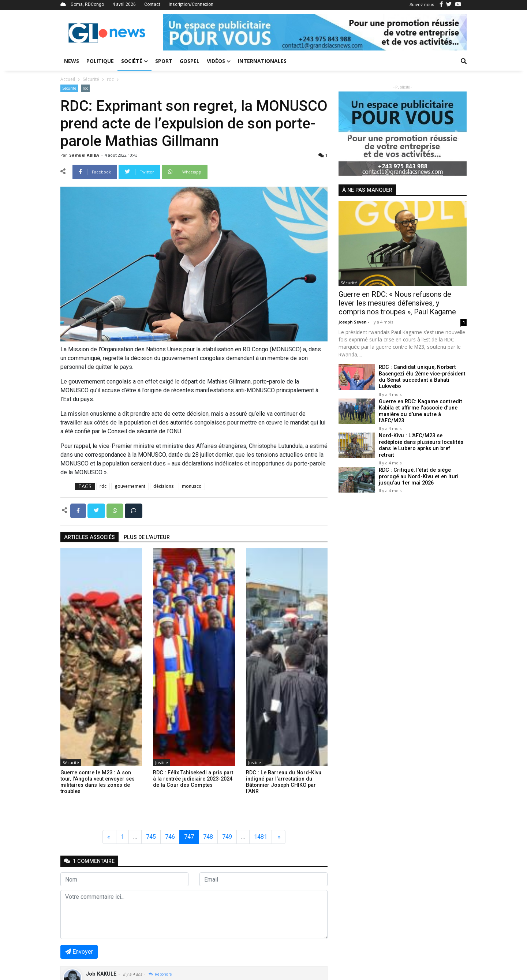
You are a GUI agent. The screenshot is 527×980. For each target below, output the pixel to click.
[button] (186, 32)
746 (170, 837)
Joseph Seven (353, 322)
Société (134, 61)
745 (151, 837)
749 (227, 837)
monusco (192, 486)
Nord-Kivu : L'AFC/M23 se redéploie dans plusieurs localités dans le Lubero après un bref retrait (422, 437)
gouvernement (130, 486)
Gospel (190, 61)
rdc (110, 79)
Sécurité (91, 79)
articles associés (89, 537)
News (72, 61)
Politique (100, 61)
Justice (162, 762)
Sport (164, 61)
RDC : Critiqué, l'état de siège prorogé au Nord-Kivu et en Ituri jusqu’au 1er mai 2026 (418, 466)
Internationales (262, 61)
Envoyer (79, 952)
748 (208, 837)
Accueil (68, 79)
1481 (261, 837)
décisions (164, 486)
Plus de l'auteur (147, 537)
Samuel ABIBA (85, 155)
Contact (152, 4)
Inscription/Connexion (191, 4)
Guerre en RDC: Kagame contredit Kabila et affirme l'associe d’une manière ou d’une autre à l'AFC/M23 (423, 408)
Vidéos (219, 61)
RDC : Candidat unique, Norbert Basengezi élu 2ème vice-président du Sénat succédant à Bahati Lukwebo (422, 377)
